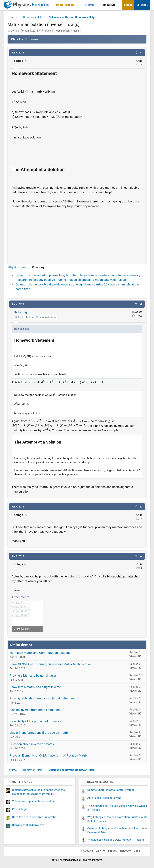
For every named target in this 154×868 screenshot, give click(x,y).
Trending (109, 5)
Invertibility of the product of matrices (35, 721)
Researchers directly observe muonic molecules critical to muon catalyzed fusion (71, 280)
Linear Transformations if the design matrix (39, 733)
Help (137, 852)
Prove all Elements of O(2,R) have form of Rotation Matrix (49, 755)
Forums (88, 5)
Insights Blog (66, 5)
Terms (112, 852)
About (101, 852)
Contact (87, 852)
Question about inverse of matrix (32, 744)
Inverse (49, 31)
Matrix (76, 31)
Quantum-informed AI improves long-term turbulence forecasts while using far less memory (78, 275)
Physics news (18, 267)
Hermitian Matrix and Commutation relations (40, 653)
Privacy (125, 852)
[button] (78, 5)
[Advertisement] (77, 235)
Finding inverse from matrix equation (35, 710)
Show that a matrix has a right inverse (35, 687)
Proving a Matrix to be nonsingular (33, 676)
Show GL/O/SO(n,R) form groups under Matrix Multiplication (51, 664)
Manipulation (63, 31)
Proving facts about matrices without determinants (44, 698)
